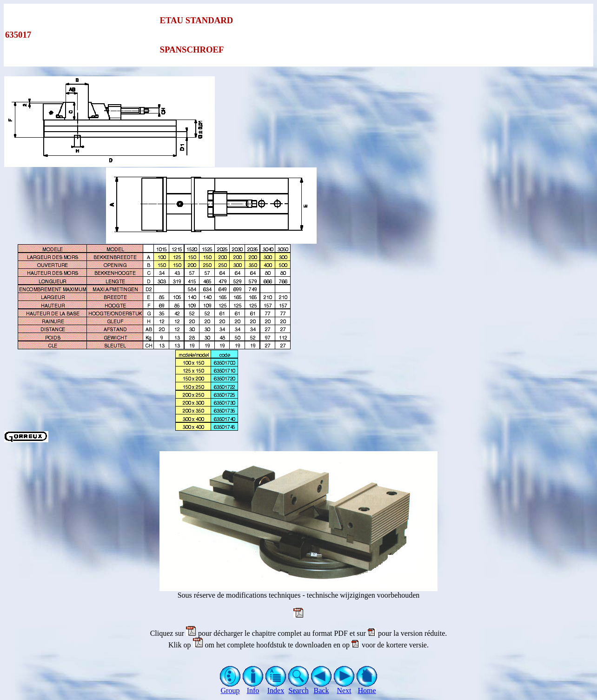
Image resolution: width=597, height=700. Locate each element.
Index (276, 687)
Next (344, 687)
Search (299, 687)
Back (322, 687)
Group (230, 687)
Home (367, 687)
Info (253, 687)
